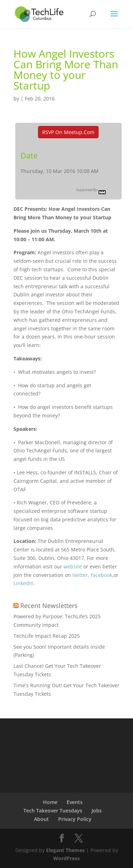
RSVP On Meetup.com (68, 132)
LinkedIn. (24, 583)
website (72, 566)
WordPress (66, 858)
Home (50, 802)
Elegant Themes (65, 850)
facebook (101, 575)
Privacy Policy (75, 819)
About (41, 819)
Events (75, 802)
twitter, (82, 575)
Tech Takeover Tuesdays (53, 811)
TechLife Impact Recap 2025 (47, 636)
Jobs (97, 811)
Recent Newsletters (49, 606)
